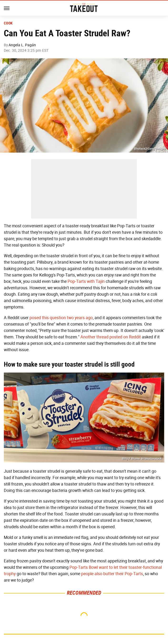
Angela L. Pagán (22, 45)
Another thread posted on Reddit (111, 337)
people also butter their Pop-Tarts (112, 574)
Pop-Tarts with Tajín (86, 281)
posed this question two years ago (61, 318)
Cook (8, 23)
